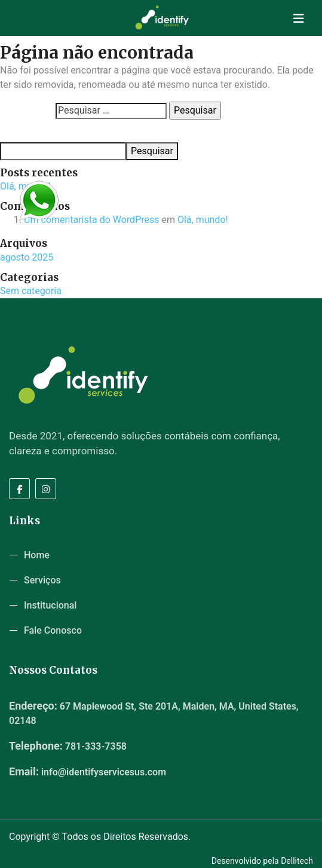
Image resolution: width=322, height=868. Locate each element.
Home (37, 555)
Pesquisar (19, 131)
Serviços (42, 580)
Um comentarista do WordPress (92, 220)
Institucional (50, 605)
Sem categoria (31, 291)
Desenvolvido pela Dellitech (262, 861)
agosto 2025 (27, 257)
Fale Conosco (53, 630)
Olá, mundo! (203, 220)
